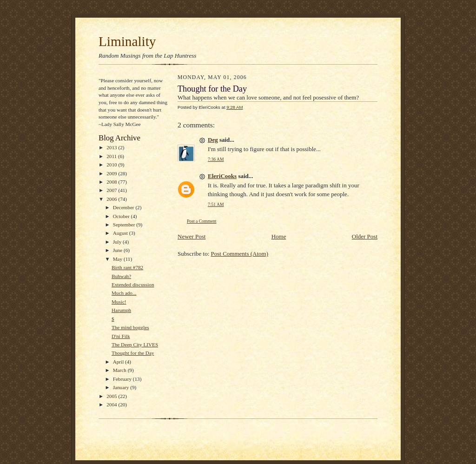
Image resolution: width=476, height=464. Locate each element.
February (123, 379)
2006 (112, 199)
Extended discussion (133, 285)
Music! (119, 302)
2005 (112, 396)
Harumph (121, 310)
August (121, 233)
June (118, 250)
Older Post (365, 236)
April (119, 362)
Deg (213, 140)
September (125, 225)
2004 (112, 404)
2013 (112, 147)
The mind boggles (130, 327)
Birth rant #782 (127, 267)
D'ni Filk (121, 336)
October (122, 216)
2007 (112, 190)
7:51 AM (216, 204)
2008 (112, 182)
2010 (112, 165)
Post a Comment (202, 221)
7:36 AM (216, 159)
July (118, 242)
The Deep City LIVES (135, 345)
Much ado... (124, 293)
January (122, 387)
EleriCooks (222, 176)
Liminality (127, 41)
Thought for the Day (133, 353)
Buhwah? (121, 276)
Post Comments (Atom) (240, 254)
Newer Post (192, 236)
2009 (112, 173)
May (118, 259)
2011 (112, 156)
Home (279, 236)
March (120, 370)
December (124, 207)
